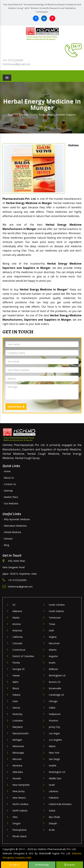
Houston (53, 720)
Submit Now (16, 407)
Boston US (55, 682)
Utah (51, 630)
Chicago (53, 701)
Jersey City (54, 727)
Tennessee (55, 618)
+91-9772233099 (13, 60)
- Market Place (10, 497)
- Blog (6, 545)
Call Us (15, 865)
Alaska (16, 618)
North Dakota (20, 811)
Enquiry (69, 865)
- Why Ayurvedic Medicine (16, 519)
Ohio (15, 817)
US (14, 605)
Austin (52, 663)
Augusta (53, 656)
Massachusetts (21, 733)
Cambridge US (56, 695)
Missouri (17, 759)
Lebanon (54, 791)
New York (54, 753)
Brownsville (55, 688)
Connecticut (19, 650)
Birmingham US (57, 675)
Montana (17, 765)
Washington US (57, 772)
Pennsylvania (19, 830)
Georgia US (19, 669)
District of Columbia (23, 656)
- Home (7, 471)
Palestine (54, 798)
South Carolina (57, 605)
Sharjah (53, 823)
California (18, 637)
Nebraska (18, 772)
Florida (16, 663)
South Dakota (56, 611)
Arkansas (17, 630)
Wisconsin (54, 643)
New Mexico (19, 798)
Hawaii (16, 675)
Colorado (17, 643)
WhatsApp (42, 865)
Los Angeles (55, 740)
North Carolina (20, 804)
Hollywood (55, 714)
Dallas (52, 708)
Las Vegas (54, 733)
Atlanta (53, 650)
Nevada (17, 778)
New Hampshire (21, 785)
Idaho (16, 682)
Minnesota (18, 746)
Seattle (53, 765)
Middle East (55, 778)
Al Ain (52, 830)
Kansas (16, 708)
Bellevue (53, 669)
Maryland (17, 727)
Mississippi (18, 753)
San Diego (54, 759)
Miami (52, 746)
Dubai (52, 811)
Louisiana (18, 720)
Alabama (17, 611)
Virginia (53, 637)
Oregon (17, 823)
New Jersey (19, 791)
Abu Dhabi (54, 817)
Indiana (16, 695)
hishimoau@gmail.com (16, 64)
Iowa (15, 701)
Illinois (16, 688)
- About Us (8, 478)
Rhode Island (19, 836)
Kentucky (17, 714)
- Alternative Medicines (15, 526)
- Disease (8, 539)
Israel (52, 785)
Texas (52, 624)
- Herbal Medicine (12, 532)
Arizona (17, 624)
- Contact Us (9, 484)
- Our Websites (10, 503)
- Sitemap (8, 491)
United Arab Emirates (60, 804)
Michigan (17, 740)
